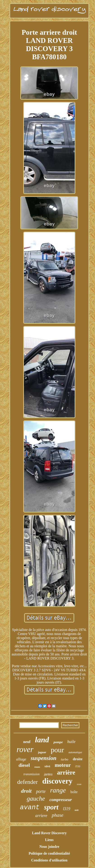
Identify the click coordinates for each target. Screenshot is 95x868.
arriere (41, 815)
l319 (67, 809)
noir (77, 810)
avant (30, 808)
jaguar (42, 752)
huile (71, 742)
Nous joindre (49, 847)
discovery (57, 781)
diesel (24, 765)
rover (25, 749)
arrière (66, 772)
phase (57, 815)
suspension (44, 758)
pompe (58, 742)
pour (57, 750)
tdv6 (47, 766)
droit (26, 791)
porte (41, 791)
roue (79, 784)
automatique (75, 752)
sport (51, 807)
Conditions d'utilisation (49, 860)
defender (27, 782)
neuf (27, 742)
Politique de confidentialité (49, 853)
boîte (74, 792)
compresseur (61, 800)
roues (37, 767)
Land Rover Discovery (49, 833)
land (42, 740)
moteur (63, 765)
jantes (48, 774)
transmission (32, 774)
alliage (21, 759)
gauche (36, 798)
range (58, 790)
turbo (65, 759)
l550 (78, 766)
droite (78, 759)
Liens (49, 840)
